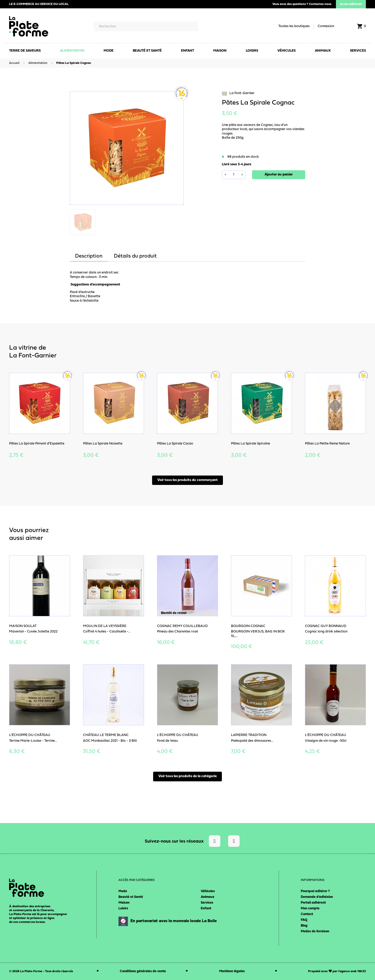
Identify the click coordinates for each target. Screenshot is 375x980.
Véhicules (208, 891)
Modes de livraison (315, 931)
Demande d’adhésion (317, 897)
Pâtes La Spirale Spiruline (251, 444)
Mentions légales (232, 971)
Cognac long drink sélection (326, 632)
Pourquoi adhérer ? (315, 891)
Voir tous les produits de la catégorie (187, 776)
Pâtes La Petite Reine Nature (327, 444)
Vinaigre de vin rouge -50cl (326, 741)
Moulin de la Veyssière (105, 626)
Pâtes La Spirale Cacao (175, 444)
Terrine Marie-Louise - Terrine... (33, 741)
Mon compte (310, 908)
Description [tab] (89, 256)
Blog (304, 926)
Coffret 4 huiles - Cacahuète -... (107, 632)
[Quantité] (234, 175)
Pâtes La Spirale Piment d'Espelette (37, 444)
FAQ (304, 920)
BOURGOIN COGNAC (248, 626)
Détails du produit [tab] (135, 256)
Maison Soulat (23, 626)
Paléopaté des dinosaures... (252, 741)
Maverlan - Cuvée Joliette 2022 (33, 632)
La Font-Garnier (238, 93)
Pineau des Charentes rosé (177, 632)
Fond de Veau (167, 741)
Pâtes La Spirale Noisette (103, 444)
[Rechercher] (146, 26)
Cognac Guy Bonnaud (326, 626)
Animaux (208, 897)
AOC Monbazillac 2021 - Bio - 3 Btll (110, 741)
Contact (307, 914)
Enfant (206, 908)
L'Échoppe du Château (30, 735)
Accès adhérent (351, 4)
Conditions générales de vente (143, 971)
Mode (123, 891)
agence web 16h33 (353, 971)
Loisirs (123, 908)
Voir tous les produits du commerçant (187, 480)
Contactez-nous (320, 4)
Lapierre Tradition (249, 735)
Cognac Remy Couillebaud (182, 626)
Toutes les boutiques (294, 26)
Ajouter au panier (279, 175)
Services (207, 903)
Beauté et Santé (131, 897)
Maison (124, 903)
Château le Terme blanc (106, 735)
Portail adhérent (313, 903)
